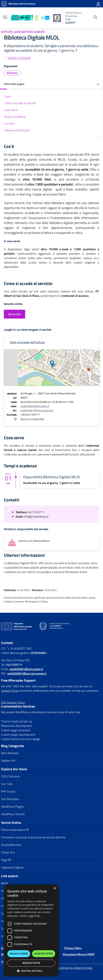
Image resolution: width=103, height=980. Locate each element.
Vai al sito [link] (15, 314)
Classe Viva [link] (8, 852)
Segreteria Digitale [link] (12, 867)
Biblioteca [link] (12, 73)
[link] (4, 4)
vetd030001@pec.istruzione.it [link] (37, 410)
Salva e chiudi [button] (19, 954)
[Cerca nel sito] (95, 18)
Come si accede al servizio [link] (20, 103)
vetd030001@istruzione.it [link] (35, 406)
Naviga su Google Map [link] (32, 419)
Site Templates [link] (10, 799)
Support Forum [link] (10, 691)
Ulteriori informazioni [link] (17, 130)
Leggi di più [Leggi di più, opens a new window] (34, 916)
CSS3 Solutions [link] (10, 776)
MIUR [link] (5, 883)
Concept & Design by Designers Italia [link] (70, 968)
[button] (31, 971)
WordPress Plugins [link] (12, 806)
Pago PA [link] (6, 860)
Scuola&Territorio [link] (11, 845)
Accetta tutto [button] (44, 954)
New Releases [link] (10, 753)
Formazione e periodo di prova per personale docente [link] (33, 837)
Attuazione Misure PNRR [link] (79, 954)
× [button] (55, 888)
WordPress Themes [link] (13, 814)
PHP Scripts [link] (8, 791)
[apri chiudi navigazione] (5, 18)
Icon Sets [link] (7, 784)
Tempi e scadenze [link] (15, 117)
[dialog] (31, 930)
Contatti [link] (9, 123)
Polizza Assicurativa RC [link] (15, 830)
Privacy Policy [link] (73, 948)
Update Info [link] (8, 760)
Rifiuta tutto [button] (31, 963)
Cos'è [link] (8, 96)
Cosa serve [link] (11, 110)
